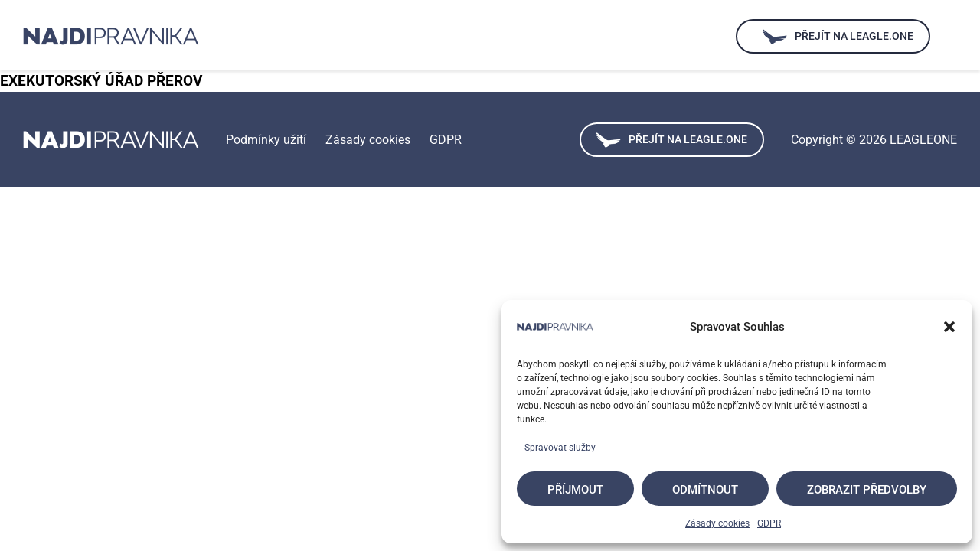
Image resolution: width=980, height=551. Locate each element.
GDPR (769, 523)
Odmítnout (705, 490)
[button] (949, 327)
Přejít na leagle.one (672, 140)
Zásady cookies (717, 523)
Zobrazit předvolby (867, 490)
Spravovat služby (560, 448)
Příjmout (575, 490)
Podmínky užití (266, 140)
